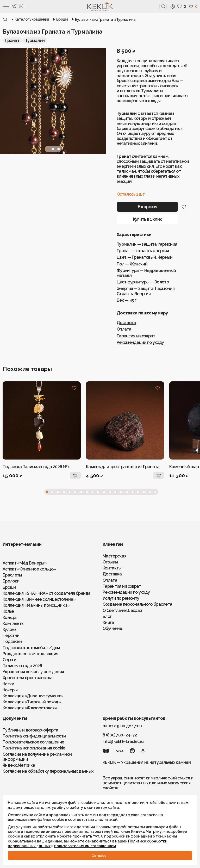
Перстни (11, 635)
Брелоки (11, 581)
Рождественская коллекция (30, 654)
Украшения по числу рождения (33, 672)
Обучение (112, 628)
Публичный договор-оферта (30, 730)
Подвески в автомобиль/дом (31, 648)
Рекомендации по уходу (140, 342)
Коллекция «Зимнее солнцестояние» (39, 599)
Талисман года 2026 (22, 666)
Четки (8, 684)
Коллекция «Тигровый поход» (32, 702)
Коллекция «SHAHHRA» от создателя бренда (47, 593)
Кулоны (10, 630)
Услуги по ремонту (121, 598)
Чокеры (10, 690)
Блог (107, 616)
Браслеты (12, 575)
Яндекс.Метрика (19, 765)
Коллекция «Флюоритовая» (30, 708)
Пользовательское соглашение (33, 742)
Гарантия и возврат (136, 336)
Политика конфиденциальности (34, 736)
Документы (15, 718)
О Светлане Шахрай (122, 610)
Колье (8, 611)
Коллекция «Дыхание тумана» (33, 696)
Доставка (126, 323)
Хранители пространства (28, 678)
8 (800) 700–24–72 (120, 735)
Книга (108, 622)
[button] (47, 149)
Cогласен (100, 855)
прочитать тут (86, 836)
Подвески (12, 641)
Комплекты (14, 624)
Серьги (9, 660)
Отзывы (110, 562)
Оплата (124, 329)
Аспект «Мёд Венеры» (25, 563)
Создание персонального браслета (137, 604)
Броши (9, 587)
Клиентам (113, 544)
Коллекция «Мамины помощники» (36, 605)
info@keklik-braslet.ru (123, 742)
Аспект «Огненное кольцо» (29, 569)
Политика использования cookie (34, 748)
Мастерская (114, 556)
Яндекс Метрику (146, 832)
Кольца (10, 618)
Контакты (112, 568)
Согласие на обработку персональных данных (48, 771)
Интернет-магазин (22, 544)
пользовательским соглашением (85, 846)
